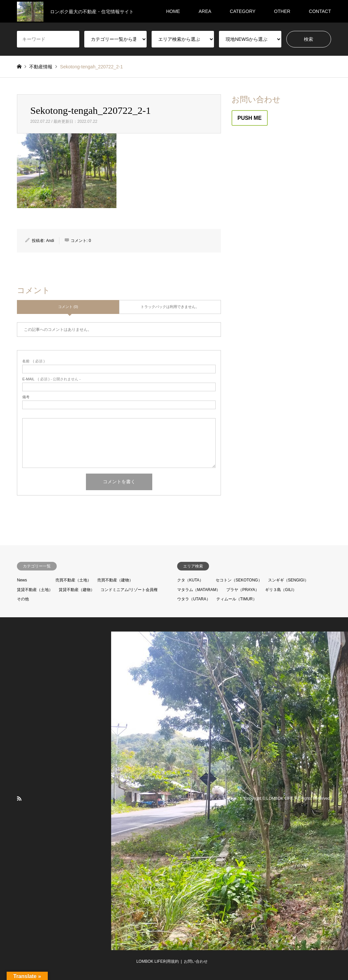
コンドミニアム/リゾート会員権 (129, 590)
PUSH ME (250, 118)
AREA (205, 11)
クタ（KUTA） (190, 580)
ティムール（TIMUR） (237, 599)
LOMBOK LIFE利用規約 (158, 961)
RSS (19, 798)
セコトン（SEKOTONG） (239, 580)
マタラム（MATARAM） (199, 590)
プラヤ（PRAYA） (243, 590)
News (22, 580)
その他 (23, 599)
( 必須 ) (33, 361)
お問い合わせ (196, 961)
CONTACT (320, 11)
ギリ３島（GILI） (281, 590)
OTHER (282, 11)
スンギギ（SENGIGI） (288, 580)
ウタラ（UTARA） (194, 599)
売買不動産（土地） (73, 580)
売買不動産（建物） (115, 580)
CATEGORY (243, 11)
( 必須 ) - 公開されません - (51, 379)
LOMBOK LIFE (280, 798)
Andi (50, 241)
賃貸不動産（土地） (35, 590)
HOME (173, 11)
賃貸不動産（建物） (77, 590)
